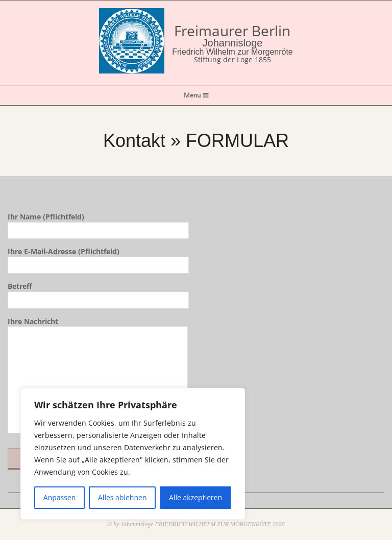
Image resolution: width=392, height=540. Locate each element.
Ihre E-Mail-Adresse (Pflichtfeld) (98, 258)
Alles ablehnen (122, 497)
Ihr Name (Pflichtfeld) (98, 224)
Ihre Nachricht (98, 376)
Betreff (98, 293)
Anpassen (60, 497)
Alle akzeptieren (195, 497)
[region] (133, 454)
